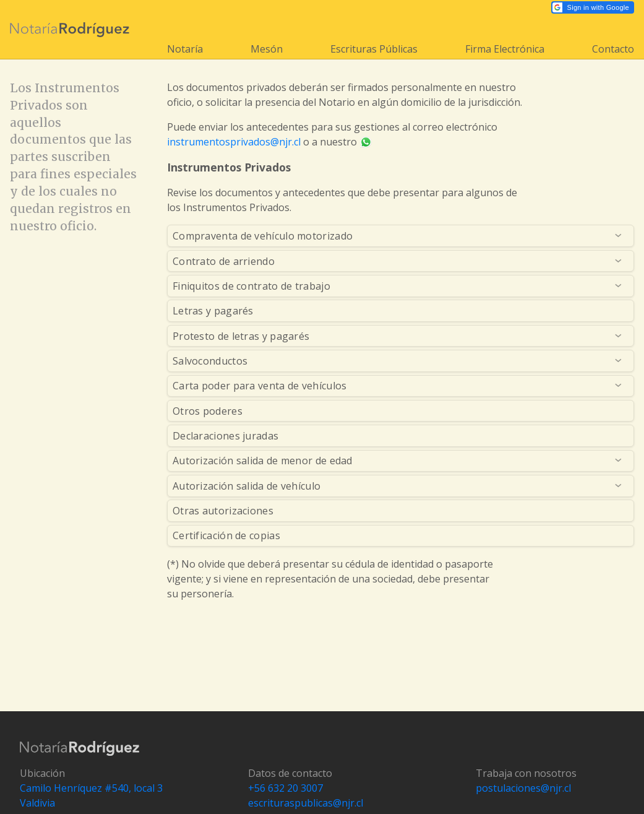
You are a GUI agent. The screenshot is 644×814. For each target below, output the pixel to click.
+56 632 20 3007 (286, 788)
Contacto (613, 49)
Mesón (267, 49)
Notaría (185, 49)
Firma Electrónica (505, 49)
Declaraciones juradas (225, 436)
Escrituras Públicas (374, 49)
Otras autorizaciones (223, 511)
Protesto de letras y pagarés (241, 336)
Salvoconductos (210, 361)
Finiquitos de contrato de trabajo (251, 286)
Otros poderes (208, 411)
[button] (593, 7)
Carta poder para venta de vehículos (260, 386)
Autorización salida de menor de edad (263, 461)
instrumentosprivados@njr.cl (234, 142)
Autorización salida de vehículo (247, 486)
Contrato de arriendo (224, 261)
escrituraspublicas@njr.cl (306, 803)
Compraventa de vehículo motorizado (263, 236)
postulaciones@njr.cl (523, 788)
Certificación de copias (226, 535)
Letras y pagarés (213, 311)
